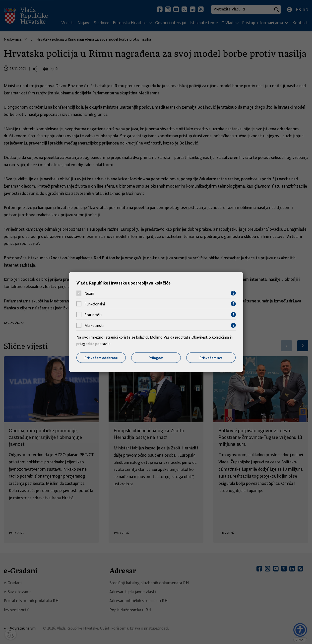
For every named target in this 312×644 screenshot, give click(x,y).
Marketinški (94, 325)
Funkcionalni (95, 304)
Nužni (89, 293)
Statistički (93, 315)
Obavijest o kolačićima (210, 337)
